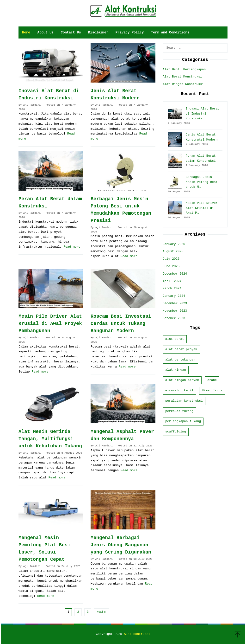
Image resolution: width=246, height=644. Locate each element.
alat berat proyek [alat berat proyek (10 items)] (181, 349)
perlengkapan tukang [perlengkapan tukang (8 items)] (183, 421)
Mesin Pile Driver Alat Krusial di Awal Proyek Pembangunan (50, 324)
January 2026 (174, 244)
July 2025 (171, 259)
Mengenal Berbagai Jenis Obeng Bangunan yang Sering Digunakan (121, 545)
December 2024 (175, 274)
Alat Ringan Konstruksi (183, 84)
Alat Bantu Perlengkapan (184, 69)
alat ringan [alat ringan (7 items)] (176, 370)
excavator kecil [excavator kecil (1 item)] (179, 390)
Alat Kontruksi (137, 634)
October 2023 (174, 318)
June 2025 (171, 266)
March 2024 (172, 288)
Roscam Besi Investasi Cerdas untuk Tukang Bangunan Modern (121, 324)
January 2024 (174, 296)
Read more (72, 247)
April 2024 (172, 281)
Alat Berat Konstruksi (182, 77)
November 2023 (175, 311)
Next (101, 612)
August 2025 (173, 251)
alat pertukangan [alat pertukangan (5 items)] (180, 360)
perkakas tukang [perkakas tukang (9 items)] (179, 411)
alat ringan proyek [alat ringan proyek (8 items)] (182, 380)
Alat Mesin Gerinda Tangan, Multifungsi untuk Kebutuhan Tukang (50, 439)
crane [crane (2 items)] (212, 380)
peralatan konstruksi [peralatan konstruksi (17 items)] (184, 401)
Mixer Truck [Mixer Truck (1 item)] (212, 390)
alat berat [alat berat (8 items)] (175, 339)
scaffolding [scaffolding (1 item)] (176, 432)
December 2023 (175, 303)
